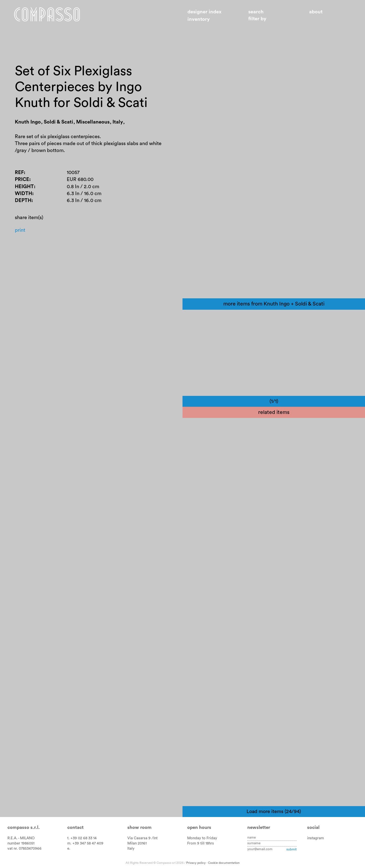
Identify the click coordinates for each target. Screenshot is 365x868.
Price (22, 185)
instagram (316, 838)
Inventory (199, 19)
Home (51, 16)
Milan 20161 (137, 843)
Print (21, 237)
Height (25, 192)
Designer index (205, 12)
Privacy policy (196, 863)
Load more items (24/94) (274, 812)
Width (24, 199)
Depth (23, 207)
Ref (19, 177)
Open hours (199, 828)
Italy (131, 849)
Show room (139, 828)
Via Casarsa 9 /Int (142, 838)
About (316, 12)
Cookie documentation (224, 863)
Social (313, 828)
